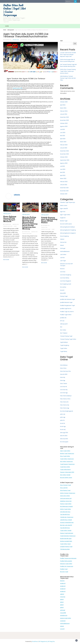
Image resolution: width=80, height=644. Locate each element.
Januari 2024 (64, 114)
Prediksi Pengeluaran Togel (67, 305)
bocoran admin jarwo (66, 224)
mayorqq (63, 597)
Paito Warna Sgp (65, 408)
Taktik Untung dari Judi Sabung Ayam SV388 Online (49, 220)
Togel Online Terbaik (66, 530)
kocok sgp (63, 426)
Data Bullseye (64, 365)
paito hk (62, 420)
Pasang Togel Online (66, 504)
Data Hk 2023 (64, 374)
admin (17, 195)
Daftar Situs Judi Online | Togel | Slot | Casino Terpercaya (14, 10)
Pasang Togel (64, 296)
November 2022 (64, 154)
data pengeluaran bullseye (67, 227)
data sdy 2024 (64, 439)
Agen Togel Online (65, 215)
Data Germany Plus (65, 371)
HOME (7, 26)
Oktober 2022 (64, 157)
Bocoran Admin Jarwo (66, 478)
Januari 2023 (64, 148)
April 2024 (63, 105)
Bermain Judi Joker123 (66, 525)
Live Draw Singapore (66, 281)
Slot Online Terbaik (65, 475)
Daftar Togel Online (66, 509)
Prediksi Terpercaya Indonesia (68, 558)
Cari (61, 41)
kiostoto (62, 581)
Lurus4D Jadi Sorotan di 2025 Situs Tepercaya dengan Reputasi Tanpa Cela (68, 55)
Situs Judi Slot (64, 488)
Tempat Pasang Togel (66, 336)
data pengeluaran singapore (68, 233)
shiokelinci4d (64, 615)
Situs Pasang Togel (65, 490)
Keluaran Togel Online (66, 564)
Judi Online (63, 255)
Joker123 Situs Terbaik (66, 520)
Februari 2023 (64, 145)
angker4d (63, 583)
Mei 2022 (63, 172)
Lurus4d (62, 629)
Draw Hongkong (64, 236)
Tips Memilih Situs (65, 514)
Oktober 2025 (64, 102)
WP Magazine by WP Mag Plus (47, 641)
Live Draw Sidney (65, 278)
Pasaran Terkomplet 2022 (67, 472)
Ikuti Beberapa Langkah (66, 506)
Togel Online (64, 348)
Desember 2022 (64, 151)
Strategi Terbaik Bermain (67, 522)
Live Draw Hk (63, 387)
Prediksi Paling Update (66, 561)
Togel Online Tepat (65, 544)
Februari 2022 (64, 182)
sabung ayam (16, 40)
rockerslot (63, 621)
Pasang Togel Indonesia (67, 533)
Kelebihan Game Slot (66, 501)
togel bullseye (64, 342)
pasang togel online (66, 618)
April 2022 (63, 175)
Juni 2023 (63, 133)
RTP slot (62, 321)
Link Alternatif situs (65, 512)
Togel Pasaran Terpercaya (67, 464)
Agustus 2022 (64, 163)
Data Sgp (63, 380)
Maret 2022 (63, 179)
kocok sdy (63, 429)
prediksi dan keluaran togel (67, 299)
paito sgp (63, 417)
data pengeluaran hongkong (68, 230)
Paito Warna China (65, 399)
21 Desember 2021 (46, 226)
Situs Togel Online (65, 456)
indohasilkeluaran (65, 623)
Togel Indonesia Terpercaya (68, 536)
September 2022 (65, 160)
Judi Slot (62, 258)
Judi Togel (63, 261)
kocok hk (63, 423)
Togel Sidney (64, 351)
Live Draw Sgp (64, 393)
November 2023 (64, 120)
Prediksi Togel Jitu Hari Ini (67, 312)
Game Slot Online (65, 496)
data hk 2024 (64, 436)
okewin (62, 626)
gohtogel (63, 610)
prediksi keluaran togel (66, 302)
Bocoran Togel (64, 572)
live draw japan (64, 442)
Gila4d (62, 245)
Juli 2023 (62, 129)
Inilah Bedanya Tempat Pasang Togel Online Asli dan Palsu (68, 78)
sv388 (29, 40)
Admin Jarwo (64, 205)
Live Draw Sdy (64, 390)
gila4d (62, 599)
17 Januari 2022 (8, 224)
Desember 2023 (64, 117)
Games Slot (63, 242)
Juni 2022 (63, 169)
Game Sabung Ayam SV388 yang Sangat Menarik (10, 219)
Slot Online (63, 330)
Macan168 (63, 293)
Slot (61, 327)
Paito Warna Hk (64, 402)
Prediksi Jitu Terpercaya (67, 566)
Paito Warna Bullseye (66, 396)
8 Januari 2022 (27, 232)
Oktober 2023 (64, 123)
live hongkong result (66, 284)
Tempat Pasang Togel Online (68, 339)
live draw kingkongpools (67, 411)
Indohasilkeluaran (65, 251)
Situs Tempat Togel (66, 485)
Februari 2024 (64, 111)
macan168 (63, 613)
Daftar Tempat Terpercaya (68, 493)
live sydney (63, 287)
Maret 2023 (63, 142)
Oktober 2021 (64, 194)
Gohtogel (63, 248)
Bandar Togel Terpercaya (67, 453)
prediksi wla (63, 318)
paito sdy (63, 414)
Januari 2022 (64, 185)
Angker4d (63, 218)
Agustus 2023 (64, 126)
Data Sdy (63, 377)
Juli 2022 (62, 166)
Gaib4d (62, 239)
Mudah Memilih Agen (66, 539)
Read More (6, 260)
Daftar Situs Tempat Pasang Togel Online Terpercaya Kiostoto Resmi (68, 71)
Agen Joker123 (64, 209)
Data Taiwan (64, 384)
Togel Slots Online (65, 467)
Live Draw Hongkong (66, 275)
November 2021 (64, 191)
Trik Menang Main (65, 549)
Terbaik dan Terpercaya (67, 517)
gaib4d (62, 594)
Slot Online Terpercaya (66, 461)
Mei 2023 (63, 136)
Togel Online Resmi (65, 469)
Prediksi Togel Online (66, 315)
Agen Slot (63, 212)
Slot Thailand (64, 333)
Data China (63, 368)
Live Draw (63, 272)
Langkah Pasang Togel (66, 547)
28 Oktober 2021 (8, 40)
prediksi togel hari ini (66, 309)
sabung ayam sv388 (17, 88)
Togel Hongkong (65, 345)
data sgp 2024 (64, 433)
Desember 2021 (64, 188)
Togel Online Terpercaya (67, 459)
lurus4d (62, 290)
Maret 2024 (63, 108)
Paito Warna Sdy (65, 405)
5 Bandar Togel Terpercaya (68, 202)
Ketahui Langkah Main (66, 541)
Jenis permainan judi (66, 498)
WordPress (35, 641)
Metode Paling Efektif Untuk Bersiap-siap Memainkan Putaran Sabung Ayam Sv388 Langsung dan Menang (30, 223)
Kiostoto (62, 269)
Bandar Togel (64, 221)
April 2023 (63, 139)
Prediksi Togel (64, 569)
